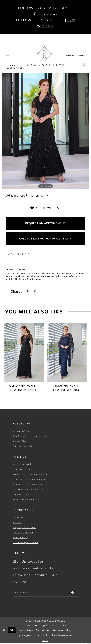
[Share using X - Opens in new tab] (35, 292)
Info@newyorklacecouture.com (30, 436)
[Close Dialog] (4, 631)
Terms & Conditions (24, 532)
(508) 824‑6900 (21, 431)
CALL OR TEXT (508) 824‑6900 (15, 67)
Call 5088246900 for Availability (45, 238)
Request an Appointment (45, 223)
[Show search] (84, 65)
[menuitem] (7, 55)
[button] (7, 55)
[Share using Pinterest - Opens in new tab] (28, 292)
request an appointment (75, 55)
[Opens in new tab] (46, 14)
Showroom (19, 517)
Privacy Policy (21, 537)
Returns (18, 522)
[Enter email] (45, 593)
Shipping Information (24, 528)
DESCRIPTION (18, 254)
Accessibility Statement (26, 543)
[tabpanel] (24, 359)
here (45, 640)
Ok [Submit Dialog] (12, 631)
